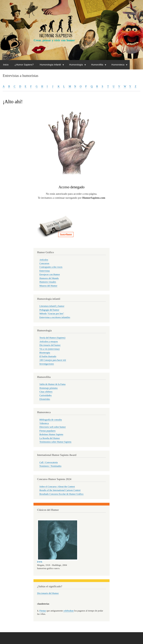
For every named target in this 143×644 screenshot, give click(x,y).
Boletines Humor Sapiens (51, 434)
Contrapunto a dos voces (51, 267)
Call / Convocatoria (49, 462)
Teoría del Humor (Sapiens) (52, 338)
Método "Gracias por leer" (52, 314)
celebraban (68, 611)
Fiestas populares (47, 431)
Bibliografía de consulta (51, 420)
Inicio (6, 65)
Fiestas (43, 611)
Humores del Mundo (49, 278)
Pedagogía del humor (49, 310)
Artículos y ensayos (49, 342)
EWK (40, 562)
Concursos (44, 263)
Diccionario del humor (50, 345)
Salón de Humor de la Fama (52, 384)
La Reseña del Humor (50, 438)
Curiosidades (46, 395)
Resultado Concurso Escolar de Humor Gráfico (61, 494)
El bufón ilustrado (48, 356)
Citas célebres (46, 392)
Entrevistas (45, 271)
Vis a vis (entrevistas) (49, 349)
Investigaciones (47, 364)
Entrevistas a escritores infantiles (55, 317)
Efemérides (45, 399)
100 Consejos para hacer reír (53, 360)
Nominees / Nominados (50, 466)
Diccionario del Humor (48, 593)
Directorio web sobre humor (53, 427)
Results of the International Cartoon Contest (60, 490)
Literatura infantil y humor (52, 306)
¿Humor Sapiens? (24, 65)
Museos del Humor (48, 286)
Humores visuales (48, 282)
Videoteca (44, 423)
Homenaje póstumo (49, 388)
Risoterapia (45, 353)
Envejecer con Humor (50, 274)
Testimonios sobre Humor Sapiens (55, 442)
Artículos (44, 260)
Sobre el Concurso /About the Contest (57, 487)
